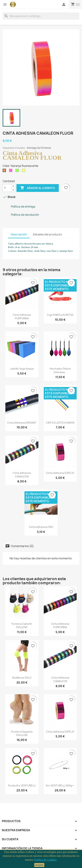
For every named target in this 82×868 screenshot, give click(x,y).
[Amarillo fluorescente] (24, 171)
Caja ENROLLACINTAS (60, 315)
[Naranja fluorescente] (5, 171)
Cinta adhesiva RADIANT (22, 423)
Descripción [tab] (19, 234)
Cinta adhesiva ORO (41, 527)
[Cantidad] (7, 188)
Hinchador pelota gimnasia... (60, 370)
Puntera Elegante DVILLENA (22, 733)
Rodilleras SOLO (22, 678)
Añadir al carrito (38, 188)
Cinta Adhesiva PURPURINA (22, 317)
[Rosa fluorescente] (11, 171)
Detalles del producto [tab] (47, 234)
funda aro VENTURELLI (22, 785)
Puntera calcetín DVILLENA (22, 626)
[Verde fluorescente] (18, 171)
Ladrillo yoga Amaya (22, 369)
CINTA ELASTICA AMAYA (60, 423)
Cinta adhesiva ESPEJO (60, 473)
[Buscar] (41, 16)
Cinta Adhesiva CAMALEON (22, 475)
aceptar (39, 865)
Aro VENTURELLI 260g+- (60, 785)
